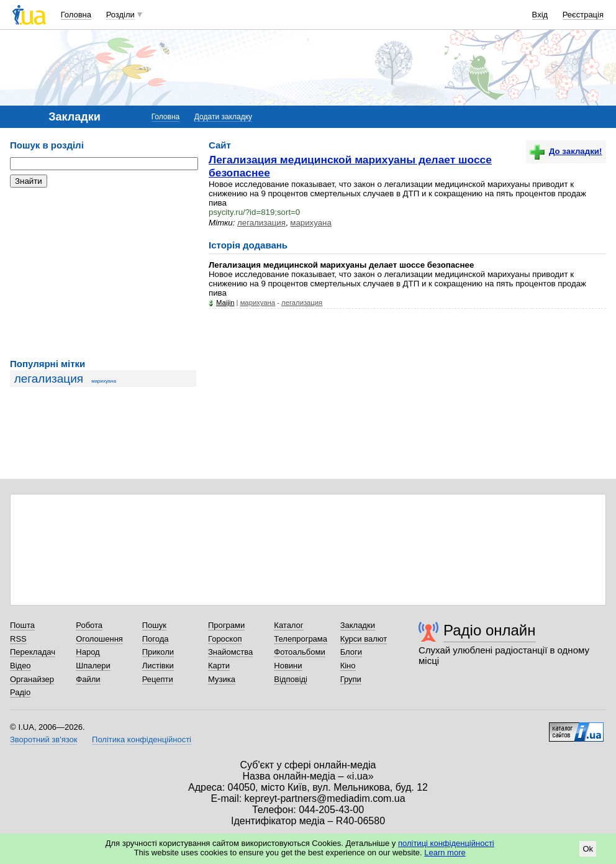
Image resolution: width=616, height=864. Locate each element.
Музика (222, 679)
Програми (226, 625)
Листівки (158, 666)
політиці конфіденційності (446, 843)
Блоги (351, 652)
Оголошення (99, 639)
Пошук (154, 625)
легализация (49, 379)
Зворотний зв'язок (43, 739)
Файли (88, 679)
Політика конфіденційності (142, 739)
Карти (219, 666)
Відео (20, 666)
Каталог (288, 625)
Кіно (348, 666)
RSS (18, 639)
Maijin (225, 302)
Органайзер (32, 679)
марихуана (104, 381)
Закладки (358, 625)
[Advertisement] (103, 273)
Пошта (22, 625)
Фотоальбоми (299, 652)
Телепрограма (301, 639)
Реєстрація (583, 15)
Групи (351, 679)
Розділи (120, 15)
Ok (588, 849)
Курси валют (364, 639)
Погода (156, 639)
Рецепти (158, 679)
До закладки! (566, 151)
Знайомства (230, 652)
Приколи (158, 652)
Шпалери (93, 666)
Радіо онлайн (490, 630)
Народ (88, 652)
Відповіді (291, 679)
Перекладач (33, 652)
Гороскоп (225, 639)
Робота (89, 625)
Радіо (20, 692)
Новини (288, 666)
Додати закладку (223, 117)
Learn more (445, 853)
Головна (76, 15)
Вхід (540, 15)
